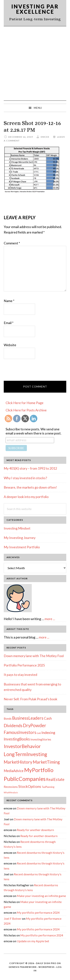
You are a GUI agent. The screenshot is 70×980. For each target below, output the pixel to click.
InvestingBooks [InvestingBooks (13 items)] (17, 739)
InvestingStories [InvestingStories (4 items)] (41, 739)
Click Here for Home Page (25, 403)
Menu (38, 108)
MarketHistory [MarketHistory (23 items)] (18, 762)
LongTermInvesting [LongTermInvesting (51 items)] (25, 754)
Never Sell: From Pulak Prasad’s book (31, 699)
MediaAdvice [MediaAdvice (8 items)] (14, 771)
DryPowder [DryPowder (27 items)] (35, 725)
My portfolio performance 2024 (38, 912)
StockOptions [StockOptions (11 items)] (30, 786)
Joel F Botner (13, 918)
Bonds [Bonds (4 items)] (8, 719)
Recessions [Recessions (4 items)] (11, 787)
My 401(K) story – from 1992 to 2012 (30, 468)
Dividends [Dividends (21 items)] (13, 725)
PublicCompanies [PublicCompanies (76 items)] (25, 779)
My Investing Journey (20, 538)
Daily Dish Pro (46, 963)
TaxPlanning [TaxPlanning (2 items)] (48, 787)
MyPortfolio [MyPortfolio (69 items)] (39, 770)
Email (9, 323)
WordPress (46, 967)
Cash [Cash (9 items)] (48, 718)
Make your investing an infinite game (41, 896)
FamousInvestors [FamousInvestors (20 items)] (20, 732)
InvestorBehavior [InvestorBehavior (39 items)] (22, 746)
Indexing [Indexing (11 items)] (48, 732)
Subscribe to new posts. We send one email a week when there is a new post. (34, 431)
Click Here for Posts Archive (26, 410)
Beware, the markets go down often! (30, 487)
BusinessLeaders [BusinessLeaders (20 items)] (28, 718)
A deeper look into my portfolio (26, 497)
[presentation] (32, 372)
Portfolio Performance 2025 (24, 665)
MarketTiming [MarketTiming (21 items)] (46, 762)
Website (10, 345)
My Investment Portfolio (22, 547)
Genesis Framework (23, 967)
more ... (50, 619)
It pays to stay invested (20, 675)
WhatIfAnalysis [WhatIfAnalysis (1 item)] (11, 792)
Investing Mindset (17, 528)
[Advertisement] (35, 63)
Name (9, 301)
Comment (12, 243)
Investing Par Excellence (35, 9)
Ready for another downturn (35, 830)
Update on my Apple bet (33, 941)
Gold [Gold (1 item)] (39, 733)
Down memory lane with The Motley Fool (34, 656)
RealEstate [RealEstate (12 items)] (55, 779)
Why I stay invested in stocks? (25, 478)
